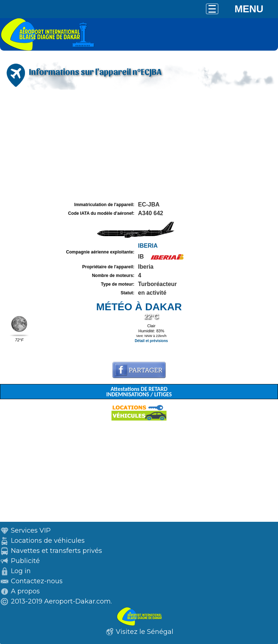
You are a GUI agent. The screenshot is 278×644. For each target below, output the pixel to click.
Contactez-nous (37, 581)
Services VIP (31, 530)
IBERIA (148, 246)
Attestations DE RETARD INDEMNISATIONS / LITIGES (139, 392)
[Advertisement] (139, 146)
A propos (25, 591)
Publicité (25, 561)
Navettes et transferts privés (56, 551)
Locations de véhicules (48, 541)
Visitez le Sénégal (145, 632)
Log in (21, 571)
